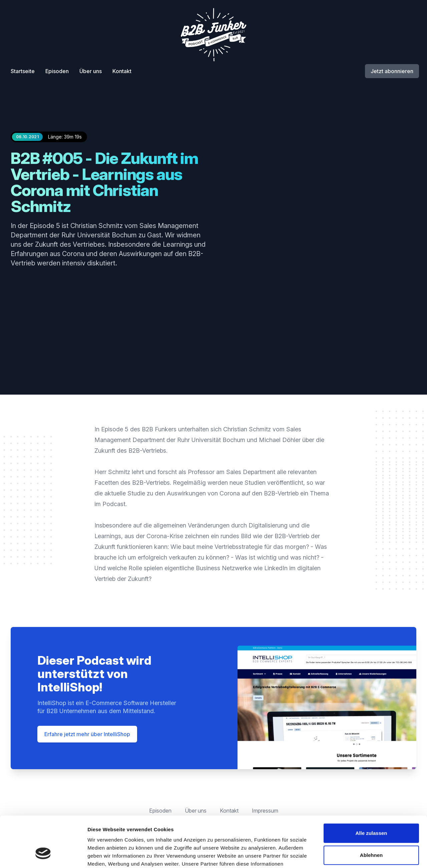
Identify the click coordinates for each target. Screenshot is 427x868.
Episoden (57, 71)
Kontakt (122, 71)
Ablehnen (371, 811)
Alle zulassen (371, 790)
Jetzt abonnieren (392, 71)
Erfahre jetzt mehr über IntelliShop (87, 734)
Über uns (91, 71)
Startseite (23, 71)
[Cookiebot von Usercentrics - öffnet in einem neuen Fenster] (43, 855)
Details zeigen (104, 855)
